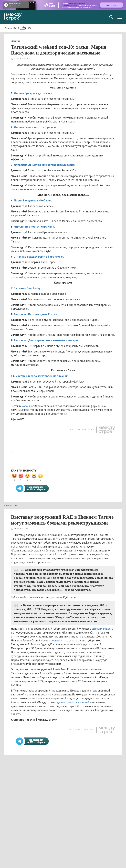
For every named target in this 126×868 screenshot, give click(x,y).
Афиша (16, 41)
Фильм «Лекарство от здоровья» (35, 127)
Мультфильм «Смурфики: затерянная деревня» (45, 165)
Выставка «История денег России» (36, 314)
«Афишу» (28, 406)
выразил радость (102, 629)
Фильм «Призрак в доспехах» (33, 93)
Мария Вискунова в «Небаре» (33, 200)
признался (56, 640)
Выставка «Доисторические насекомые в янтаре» (46, 340)
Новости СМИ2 (11, 505)
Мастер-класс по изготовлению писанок (42, 376)
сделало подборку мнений (73, 702)
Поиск (111, 17)
